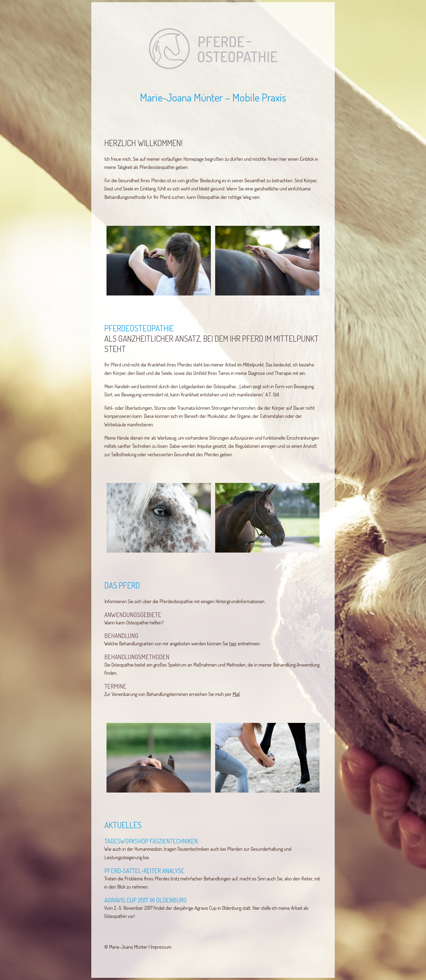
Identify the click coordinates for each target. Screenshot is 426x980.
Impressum (161, 947)
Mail (236, 694)
